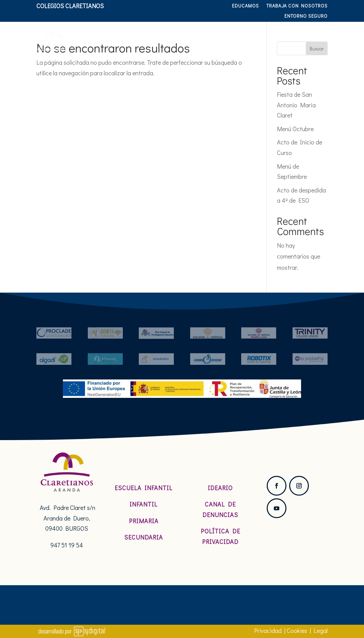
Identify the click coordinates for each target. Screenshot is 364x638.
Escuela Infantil (144, 488)
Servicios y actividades (284, 32)
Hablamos (312, 58)
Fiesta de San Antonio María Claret (296, 105)
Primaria (144, 521)
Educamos (245, 6)
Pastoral (180, 32)
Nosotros (137, 32)
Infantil (144, 504)
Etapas (220, 32)
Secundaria (144, 537)
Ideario (220, 488)
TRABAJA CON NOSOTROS (297, 6)
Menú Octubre (295, 129)
